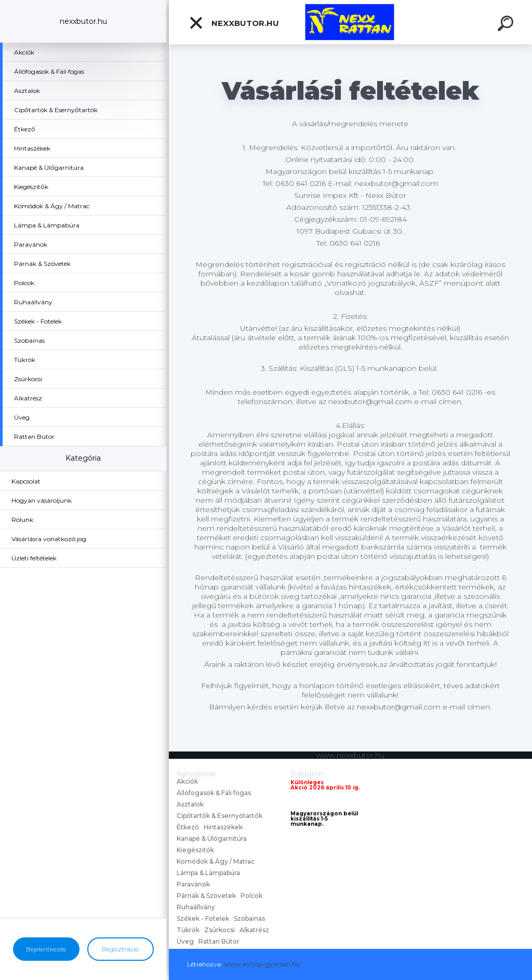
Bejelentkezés (46, 949)
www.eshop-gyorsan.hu (262, 964)
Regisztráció (120, 949)
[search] (507, 25)
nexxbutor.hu (234, 23)
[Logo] (350, 22)
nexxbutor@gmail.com (370, 401)
